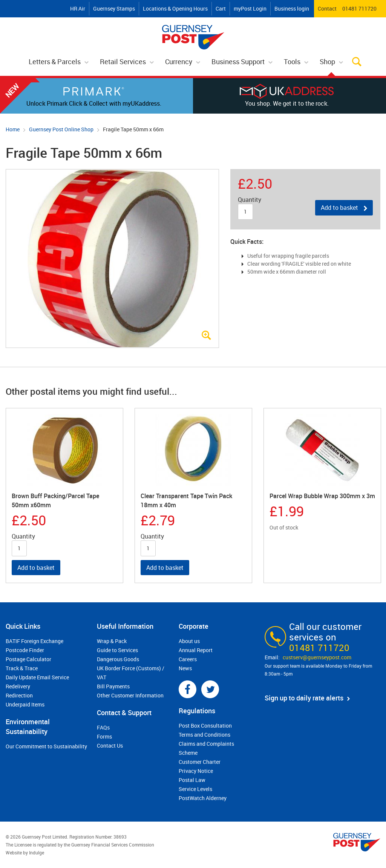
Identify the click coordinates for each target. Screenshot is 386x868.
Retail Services (123, 62)
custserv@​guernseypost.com (317, 657)
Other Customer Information (130, 695)
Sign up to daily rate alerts (304, 698)
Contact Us (110, 746)
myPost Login (250, 8)
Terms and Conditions (204, 735)
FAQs (103, 727)
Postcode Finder (25, 650)
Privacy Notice (196, 771)
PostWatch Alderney (203, 798)
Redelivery (18, 686)
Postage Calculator (28, 659)
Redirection (19, 695)
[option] (64, 496)
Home (13, 129)
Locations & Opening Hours (175, 8)
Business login (292, 8)
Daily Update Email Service (37, 677)
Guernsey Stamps (114, 8)
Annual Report (196, 650)
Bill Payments (113, 686)
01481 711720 (359, 8)
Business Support (238, 62)
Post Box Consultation (205, 726)
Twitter (210, 689)
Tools (292, 62)
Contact (327, 8)
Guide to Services (117, 650)
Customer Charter (200, 762)
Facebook (188, 689)
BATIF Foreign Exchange (34, 641)
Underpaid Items (25, 704)
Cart (221, 8)
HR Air (78, 8)
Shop (327, 62)
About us (189, 641)
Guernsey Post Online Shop (61, 129)
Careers (188, 659)
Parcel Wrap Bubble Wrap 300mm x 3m (322, 496)
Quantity (250, 200)
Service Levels (195, 789)
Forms (104, 736)
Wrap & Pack (112, 641)
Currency (179, 62)
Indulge (37, 853)
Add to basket (339, 208)
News (185, 668)
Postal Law (192, 780)
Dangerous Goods (118, 659)
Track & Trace (22, 668)
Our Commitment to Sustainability (46, 746)
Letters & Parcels (55, 62)
